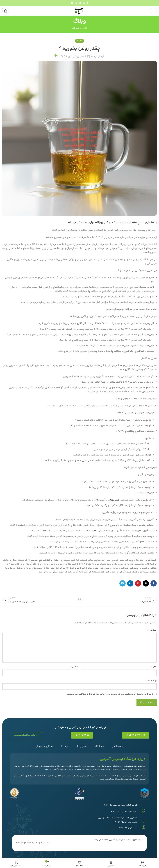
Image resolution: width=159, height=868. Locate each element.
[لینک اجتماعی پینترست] (80, 3)
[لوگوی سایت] (79, 11)
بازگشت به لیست (79, 601)
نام (154, 669)
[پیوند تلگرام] (72, 3)
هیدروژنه (115, 500)
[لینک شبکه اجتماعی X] (84, 3)
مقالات (75, 28)
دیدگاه (152, 632)
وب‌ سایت (152, 682)
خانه (85, 28)
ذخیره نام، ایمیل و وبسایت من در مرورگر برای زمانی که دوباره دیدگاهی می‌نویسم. (110, 696)
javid (83, 56)
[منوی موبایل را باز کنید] (153, 11)
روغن (95, 531)
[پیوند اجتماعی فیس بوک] (87, 3)
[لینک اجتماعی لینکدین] (76, 3)
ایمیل (74, 669)
